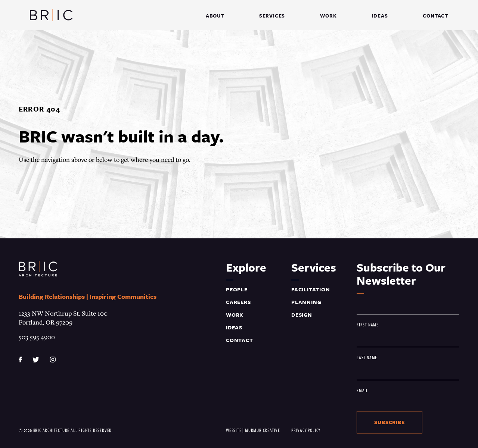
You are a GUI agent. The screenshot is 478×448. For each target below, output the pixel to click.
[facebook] (21, 358)
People (237, 289)
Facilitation (311, 289)
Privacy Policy (306, 430)
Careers (238, 302)
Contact (240, 340)
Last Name (367, 357)
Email (362, 390)
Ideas (234, 327)
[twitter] (37, 358)
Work (235, 315)
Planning (306, 302)
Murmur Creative (263, 430)
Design (302, 315)
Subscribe (389, 422)
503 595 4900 (37, 337)
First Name (368, 324)
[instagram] (53, 358)
